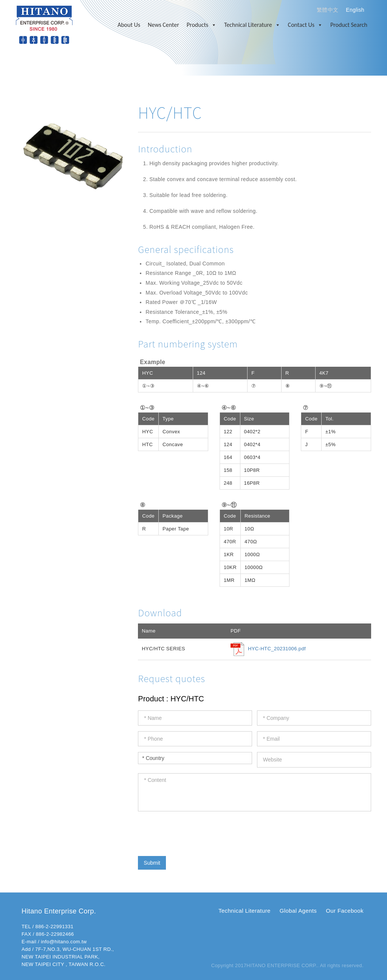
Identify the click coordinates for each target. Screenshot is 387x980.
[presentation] (195, 832)
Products (202, 25)
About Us (129, 25)
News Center (163, 25)
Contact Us (305, 25)
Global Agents (298, 911)
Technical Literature (252, 25)
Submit (152, 863)
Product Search (349, 25)
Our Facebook (345, 911)
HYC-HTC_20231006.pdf (277, 649)
